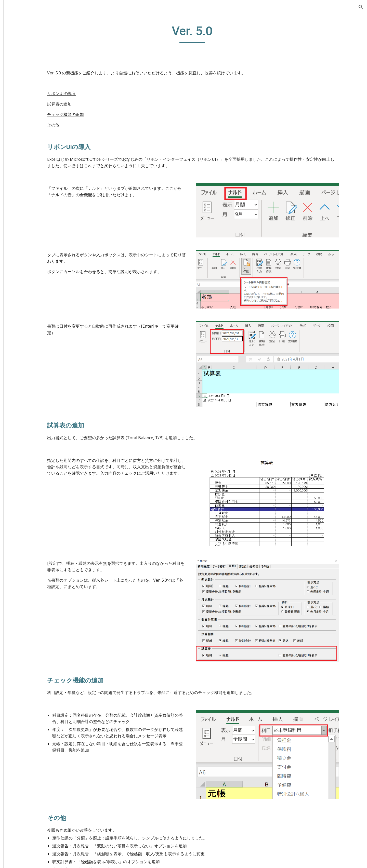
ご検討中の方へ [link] (24, 38)
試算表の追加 (94, 104)
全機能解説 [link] (20, 59)
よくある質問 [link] (22, 69)
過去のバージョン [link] (32, 101)
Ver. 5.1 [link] (27, 111)
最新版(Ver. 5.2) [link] (30, 90)
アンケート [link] (25, 143)
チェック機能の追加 (100, 114)
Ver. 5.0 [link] (27, 122)
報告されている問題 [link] (34, 80)
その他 (88, 125)
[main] (215, 33)
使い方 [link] (16, 48)
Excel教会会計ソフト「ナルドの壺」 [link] (35, 24)
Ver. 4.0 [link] (27, 132)
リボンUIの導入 (96, 94)
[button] (361, 7)
